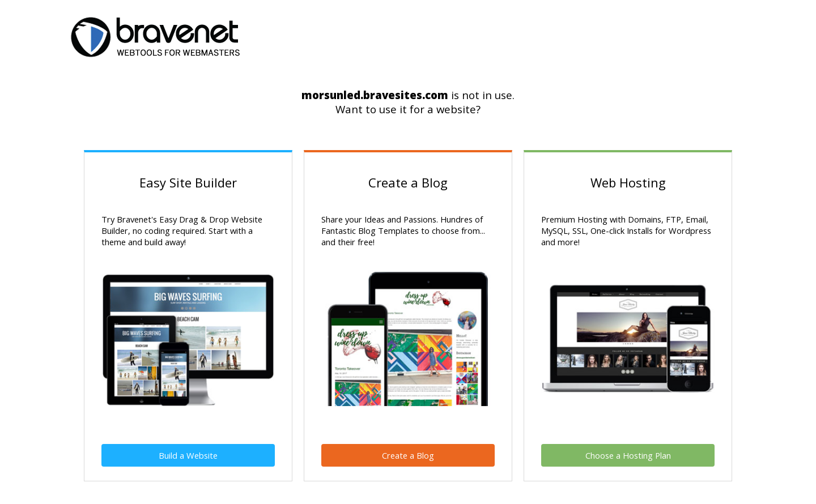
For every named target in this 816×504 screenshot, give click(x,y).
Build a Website (188, 455)
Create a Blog (408, 455)
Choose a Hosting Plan (628, 455)
